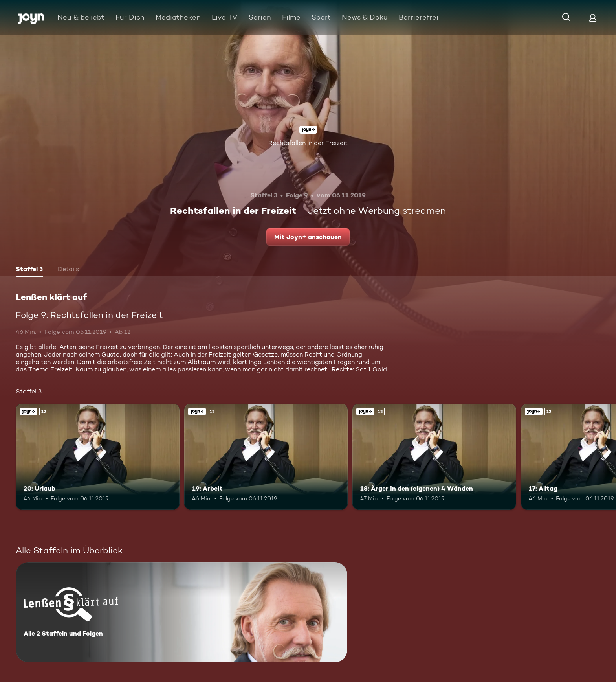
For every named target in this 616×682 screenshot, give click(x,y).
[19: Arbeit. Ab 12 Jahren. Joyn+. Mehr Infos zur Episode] (266, 457)
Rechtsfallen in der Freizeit (308, 143)
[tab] (29, 270)
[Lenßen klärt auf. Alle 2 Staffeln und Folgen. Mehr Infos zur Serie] (181, 612)
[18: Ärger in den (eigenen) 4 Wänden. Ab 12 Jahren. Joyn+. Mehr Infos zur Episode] (434, 457)
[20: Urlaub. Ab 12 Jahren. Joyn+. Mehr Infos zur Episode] (98, 457)
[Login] (593, 17)
